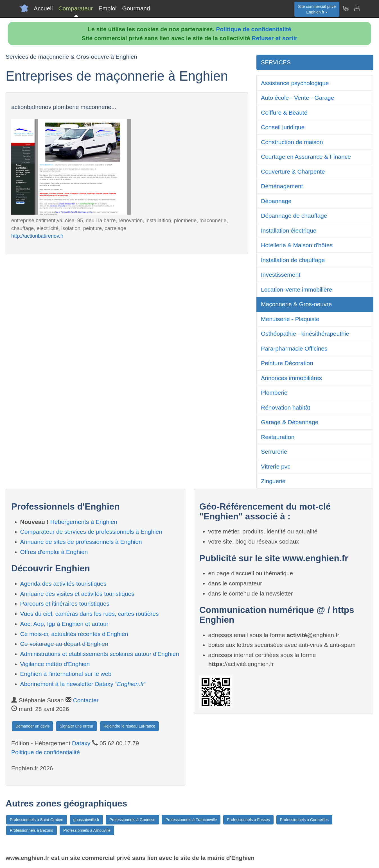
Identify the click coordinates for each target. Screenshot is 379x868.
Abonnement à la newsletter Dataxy (83, 684)
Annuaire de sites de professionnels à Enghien (81, 542)
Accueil (43, 8)
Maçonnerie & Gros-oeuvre (296, 304)
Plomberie (274, 393)
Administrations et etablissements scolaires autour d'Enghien (100, 654)
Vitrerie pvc (276, 466)
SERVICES (276, 62)
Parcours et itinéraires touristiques (65, 604)
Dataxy (81, 743)
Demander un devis (32, 726)
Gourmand (136, 8)
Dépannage (276, 201)
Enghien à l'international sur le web (66, 674)
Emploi (107, 8)
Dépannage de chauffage (294, 216)
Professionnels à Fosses (248, 820)
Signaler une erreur (76, 726)
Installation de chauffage (293, 260)
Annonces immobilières (291, 378)
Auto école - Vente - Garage (297, 98)
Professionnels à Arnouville (87, 830)
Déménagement (282, 186)
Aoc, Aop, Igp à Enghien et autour (64, 624)
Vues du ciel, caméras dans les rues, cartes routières (90, 614)
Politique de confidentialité (254, 29)
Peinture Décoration (287, 363)
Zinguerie (273, 481)
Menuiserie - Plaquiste (290, 319)
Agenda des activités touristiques (63, 584)
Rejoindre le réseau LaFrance (129, 726)
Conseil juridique (283, 127)
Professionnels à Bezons (31, 830)
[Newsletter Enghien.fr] (346, 8)
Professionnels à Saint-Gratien (37, 820)
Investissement (281, 275)
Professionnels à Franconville (191, 820)
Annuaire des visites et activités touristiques (77, 594)
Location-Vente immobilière (296, 289)
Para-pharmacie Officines (294, 348)
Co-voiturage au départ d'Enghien (64, 644)
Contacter (86, 700)
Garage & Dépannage (290, 422)
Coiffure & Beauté (284, 113)
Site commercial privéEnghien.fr (317, 9)
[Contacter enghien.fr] (357, 8)
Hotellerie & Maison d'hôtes (297, 245)
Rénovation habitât (286, 407)
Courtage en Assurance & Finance (306, 157)
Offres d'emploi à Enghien (54, 552)
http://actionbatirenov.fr (37, 236)
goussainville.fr (86, 820)
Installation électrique (289, 230)
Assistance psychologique (295, 83)
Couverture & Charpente (293, 171)
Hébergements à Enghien (84, 522)
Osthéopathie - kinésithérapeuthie (305, 334)
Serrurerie (274, 452)
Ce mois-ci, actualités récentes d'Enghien (74, 634)
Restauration (278, 437)
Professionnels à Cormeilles (304, 820)
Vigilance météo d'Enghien (55, 664)
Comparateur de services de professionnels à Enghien (91, 532)
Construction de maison (292, 142)
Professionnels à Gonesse (132, 820)
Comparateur (76, 8)
